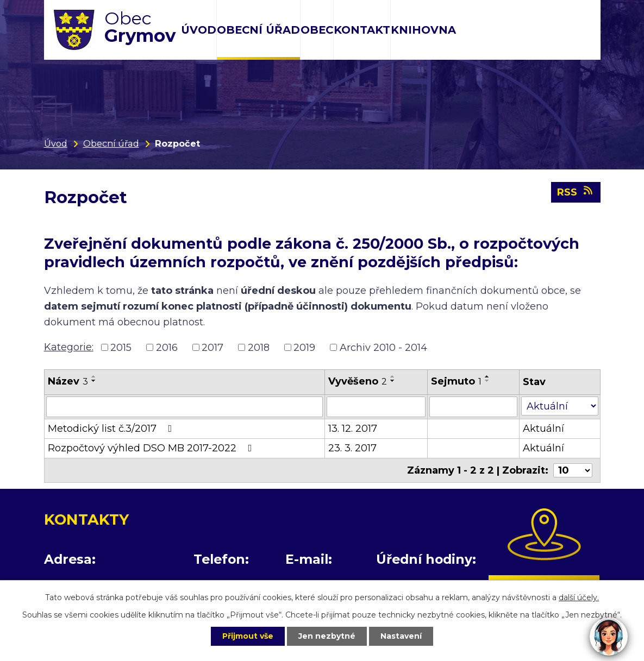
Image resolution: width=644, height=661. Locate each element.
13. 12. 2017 (353, 429)
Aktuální (543, 429)
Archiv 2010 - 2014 (383, 347)
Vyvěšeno (358, 381)
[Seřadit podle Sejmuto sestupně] (487, 381)
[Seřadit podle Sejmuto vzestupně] (487, 376)
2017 (212, 347)
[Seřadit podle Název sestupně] (94, 381)
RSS (576, 192)
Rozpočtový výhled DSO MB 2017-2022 (152, 448)
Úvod (199, 30)
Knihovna (423, 30)
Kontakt (362, 30)
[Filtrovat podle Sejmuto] (473, 407)
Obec (317, 30)
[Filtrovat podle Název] (185, 407)
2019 (304, 347)
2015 (121, 347)
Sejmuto (456, 381)
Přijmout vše (248, 636)
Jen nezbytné (327, 636)
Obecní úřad (258, 30)
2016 (167, 347)
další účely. (579, 597)
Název (68, 381)
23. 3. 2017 (352, 448)
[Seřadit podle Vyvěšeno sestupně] (393, 381)
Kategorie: (69, 347)
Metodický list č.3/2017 (112, 429)
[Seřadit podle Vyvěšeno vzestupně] (393, 376)
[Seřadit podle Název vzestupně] (94, 376)
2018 (259, 347)
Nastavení (401, 636)
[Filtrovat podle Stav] (560, 406)
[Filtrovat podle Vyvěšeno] (376, 407)
